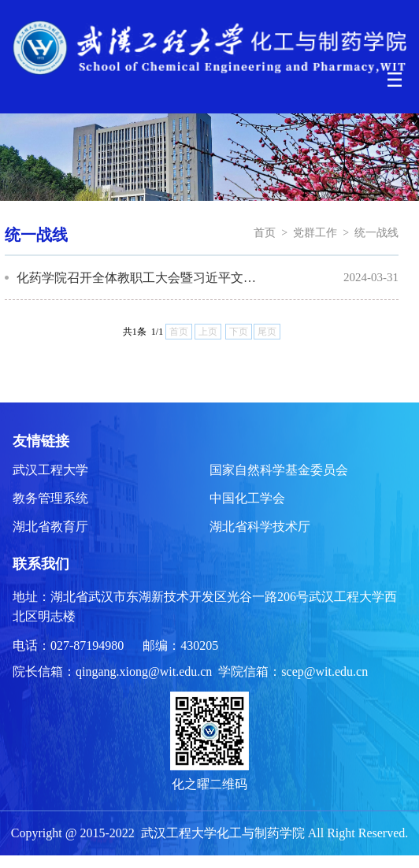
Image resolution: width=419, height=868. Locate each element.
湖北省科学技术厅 (260, 527)
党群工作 (315, 233)
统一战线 (376, 233)
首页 (265, 233)
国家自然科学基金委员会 (279, 470)
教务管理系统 (50, 498)
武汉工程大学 (50, 470)
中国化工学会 (247, 498)
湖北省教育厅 (50, 527)
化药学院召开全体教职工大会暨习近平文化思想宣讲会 (139, 278)
